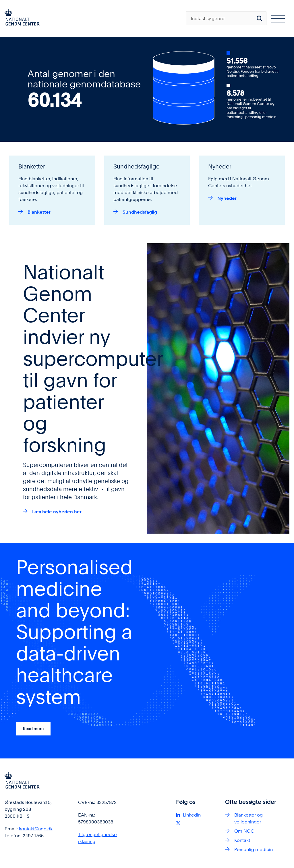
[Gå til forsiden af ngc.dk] (20, 18)
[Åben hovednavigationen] (278, 18)
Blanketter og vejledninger (248, 818)
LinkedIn (192, 815)
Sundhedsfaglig (140, 212)
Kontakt (242, 840)
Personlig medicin (254, 849)
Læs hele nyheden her (57, 512)
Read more (33, 728)
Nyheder (227, 198)
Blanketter (39, 212)
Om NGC (244, 831)
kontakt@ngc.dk (36, 829)
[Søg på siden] (260, 18)
